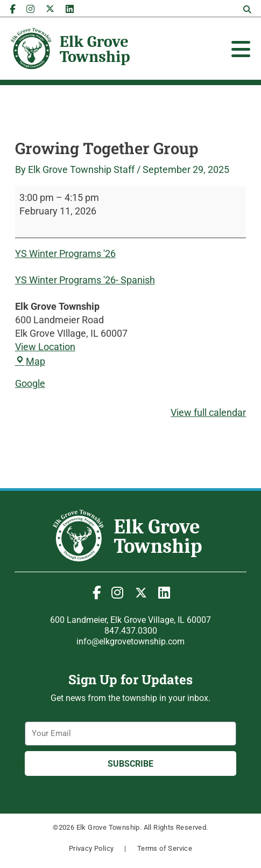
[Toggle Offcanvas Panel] (241, 49)
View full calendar (208, 412)
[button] (247, 10)
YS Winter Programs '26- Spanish (85, 280)
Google (30, 383)
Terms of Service (165, 848)
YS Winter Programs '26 (65, 254)
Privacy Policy (91, 848)
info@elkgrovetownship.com (130, 641)
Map (30, 361)
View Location (45, 347)
